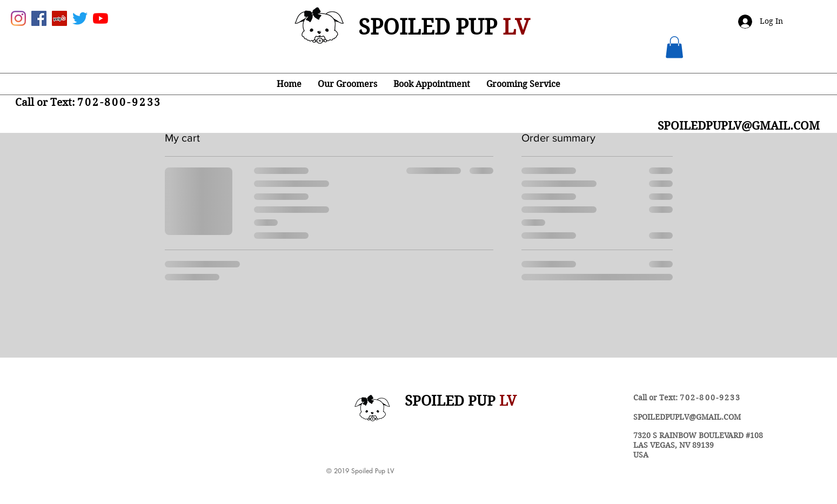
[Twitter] (80, 18)
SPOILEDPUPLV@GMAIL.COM (687, 417)
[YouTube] (101, 18)
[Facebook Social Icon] (39, 18)
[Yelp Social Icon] (59, 18)
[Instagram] (18, 18)
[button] (674, 47)
